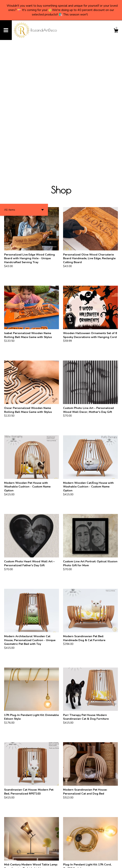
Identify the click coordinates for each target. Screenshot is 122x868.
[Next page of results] (68, 852)
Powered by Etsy (44, 862)
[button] (24, 89)
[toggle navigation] (6, 30)
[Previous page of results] (54, 852)
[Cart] (116, 31)
